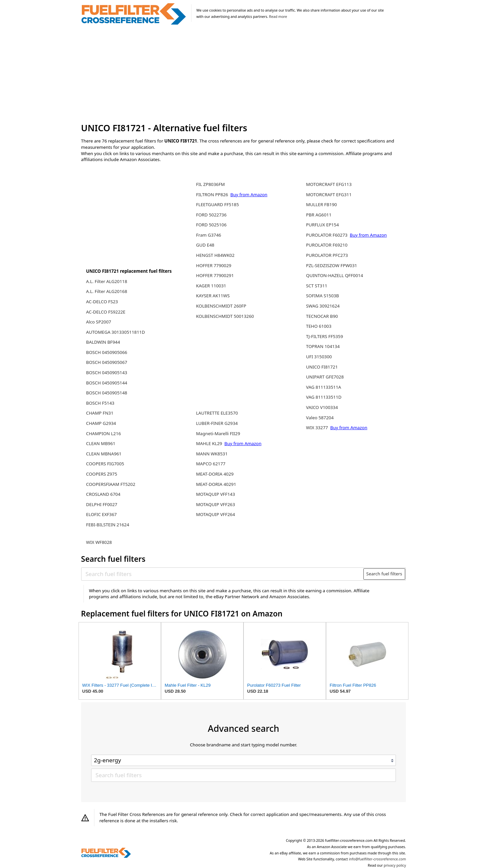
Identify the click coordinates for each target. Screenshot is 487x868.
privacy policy (395, 865)
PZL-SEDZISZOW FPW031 (332, 265)
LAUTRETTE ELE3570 (217, 413)
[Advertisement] (244, 74)
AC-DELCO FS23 (102, 302)
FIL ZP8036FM (211, 184)
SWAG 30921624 (323, 306)
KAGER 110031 (211, 286)
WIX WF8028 (99, 542)
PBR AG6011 (319, 215)
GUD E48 (205, 245)
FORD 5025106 (211, 225)
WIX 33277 (318, 428)
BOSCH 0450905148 (107, 393)
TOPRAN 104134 (323, 346)
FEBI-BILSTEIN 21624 (108, 525)
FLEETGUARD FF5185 (217, 204)
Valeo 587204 (320, 418)
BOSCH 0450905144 (107, 383)
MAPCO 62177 (211, 464)
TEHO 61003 (319, 326)
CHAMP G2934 (101, 423)
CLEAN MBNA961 (104, 454)
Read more (278, 17)
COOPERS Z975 (102, 474)
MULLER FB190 (322, 204)
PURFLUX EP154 (323, 225)
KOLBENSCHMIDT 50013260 (225, 316)
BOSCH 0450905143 (107, 373)
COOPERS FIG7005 (105, 464)
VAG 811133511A (324, 387)
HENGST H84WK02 (215, 255)
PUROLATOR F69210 (327, 245)
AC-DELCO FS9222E (106, 312)
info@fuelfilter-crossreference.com (378, 859)
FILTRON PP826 (213, 195)
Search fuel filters (384, 574)
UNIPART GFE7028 (325, 377)
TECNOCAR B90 (322, 316)
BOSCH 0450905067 (107, 362)
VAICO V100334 (322, 407)
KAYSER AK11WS (213, 296)
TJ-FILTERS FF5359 (325, 336)
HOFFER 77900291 (215, 275)
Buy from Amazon (249, 195)
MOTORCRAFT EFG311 (329, 195)
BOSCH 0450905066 (107, 352)
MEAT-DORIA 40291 (216, 484)
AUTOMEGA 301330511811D (116, 332)
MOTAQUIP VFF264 (216, 514)
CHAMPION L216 (104, 434)
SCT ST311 (317, 286)
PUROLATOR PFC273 (327, 255)
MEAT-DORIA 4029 (215, 474)
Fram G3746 (209, 235)
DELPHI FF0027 (102, 504)
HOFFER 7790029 (214, 265)
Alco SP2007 (99, 322)
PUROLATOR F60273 (327, 235)
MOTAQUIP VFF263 (216, 504)
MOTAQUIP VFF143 (216, 494)
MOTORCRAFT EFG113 (329, 184)
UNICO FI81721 (322, 367)
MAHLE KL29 (210, 443)
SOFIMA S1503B (323, 296)
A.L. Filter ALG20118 (107, 281)
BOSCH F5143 (100, 403)
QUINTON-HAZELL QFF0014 (335, 275)
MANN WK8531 (212, 454)
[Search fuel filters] (223, 574)
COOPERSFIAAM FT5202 (111, 484)
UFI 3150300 (319, 357)
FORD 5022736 (211, 215)
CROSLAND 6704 (103, 494)
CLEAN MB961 (101, 443)
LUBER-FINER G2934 (217, 423)
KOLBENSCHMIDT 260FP (221, 306)
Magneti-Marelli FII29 (218, 434)
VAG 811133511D (324, 397)
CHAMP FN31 (100, 413)
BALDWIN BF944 (103, 342)
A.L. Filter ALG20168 (107, 291)
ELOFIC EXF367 (102, 514)
